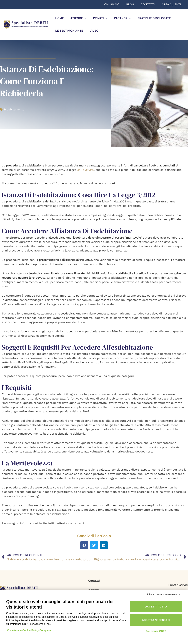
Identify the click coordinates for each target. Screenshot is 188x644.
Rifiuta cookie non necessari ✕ (164, 594)
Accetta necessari (156, 620)
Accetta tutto (156, 607)
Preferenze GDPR (156, 631)
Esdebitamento (14, 109)
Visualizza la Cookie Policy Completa (29, 630)
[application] (83, 18)
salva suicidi (86, 170)
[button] (84, 545)
